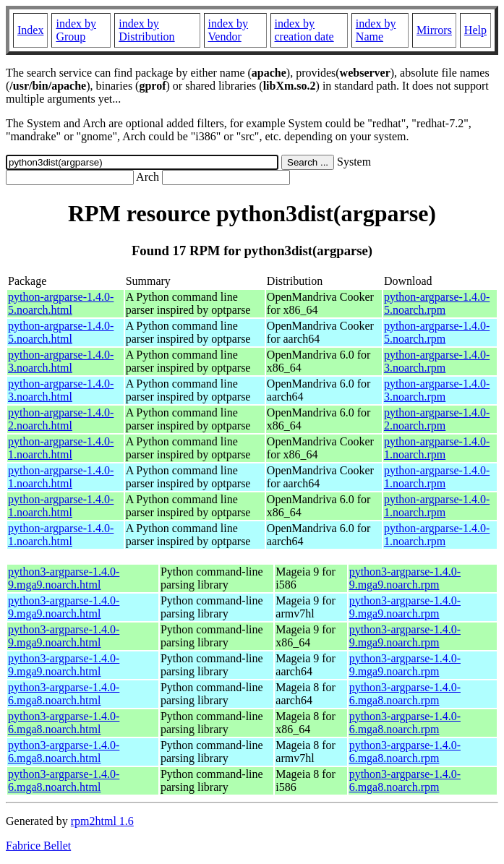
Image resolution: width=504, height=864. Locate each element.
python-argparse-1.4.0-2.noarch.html (61, 419)
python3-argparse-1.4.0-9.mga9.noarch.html (64, 578)
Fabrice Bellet (38, 846)
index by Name (376, 30)
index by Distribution (146, 30)
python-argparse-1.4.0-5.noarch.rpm (437, 303)
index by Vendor (228, 30)
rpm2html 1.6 (102, 821)
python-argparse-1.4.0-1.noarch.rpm (437, 448)
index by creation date (304, 30)
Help (475, 30)
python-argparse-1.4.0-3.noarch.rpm (437, 361)
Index (30, 30)
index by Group (76, 30)
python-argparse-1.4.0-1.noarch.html (61, 448)
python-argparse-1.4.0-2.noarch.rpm (437, 419)
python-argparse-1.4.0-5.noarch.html (61, 303)
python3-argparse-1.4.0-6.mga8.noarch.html (64, 694)
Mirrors (434, 30)
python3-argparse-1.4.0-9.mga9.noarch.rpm (405, 578)
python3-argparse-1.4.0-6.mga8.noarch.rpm (405, 694)
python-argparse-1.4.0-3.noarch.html (61, 361)
